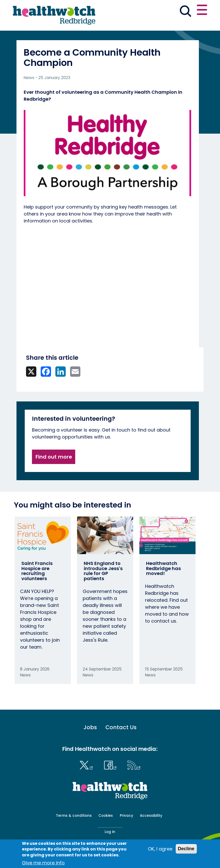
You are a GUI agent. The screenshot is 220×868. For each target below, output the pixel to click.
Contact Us (121, 727)
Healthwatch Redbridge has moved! (163, 568)
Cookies (106, 816)
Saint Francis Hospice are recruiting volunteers (37, 571)
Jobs (90, 727)
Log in (110, 832)
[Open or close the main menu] (202, 11)
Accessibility (151, 816)
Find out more (54, 457)
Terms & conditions (74, 816)
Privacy (126, 816)
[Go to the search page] (185, 12)
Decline (186, 849)
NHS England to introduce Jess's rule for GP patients (103, 571)
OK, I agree (160, 849)
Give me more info (43, 863)
